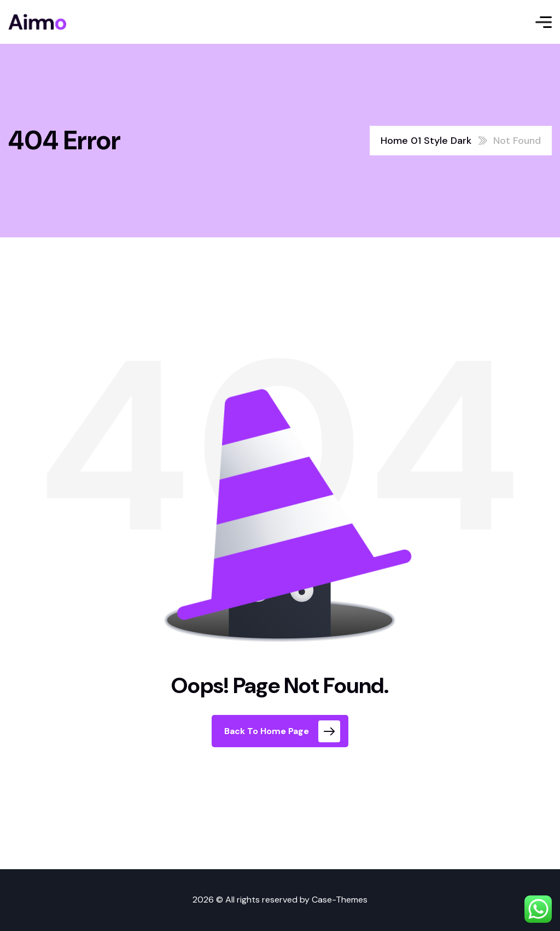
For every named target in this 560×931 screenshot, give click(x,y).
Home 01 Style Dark (426, 141)
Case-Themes (340, 900)
